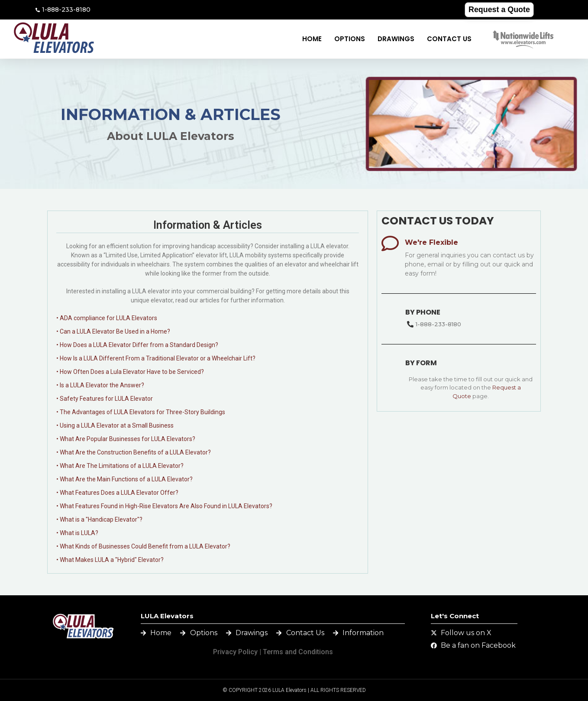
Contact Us (449, 39)
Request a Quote (499, 10)
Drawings (396, 39)
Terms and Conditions (298, 652)
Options (350, 39)
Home (312, 39)
